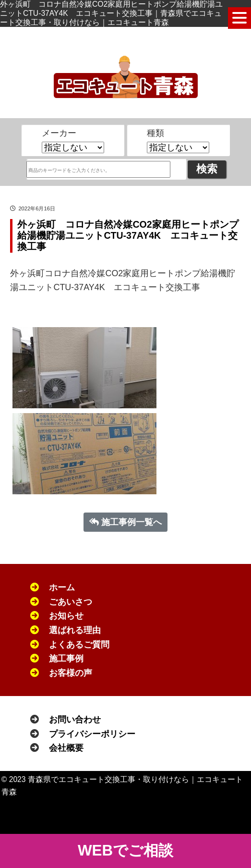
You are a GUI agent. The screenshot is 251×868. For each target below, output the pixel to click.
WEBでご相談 (125, 850)
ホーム (62, 587)
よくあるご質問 (79, 645)
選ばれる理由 (75, 630)
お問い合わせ (75, 720)
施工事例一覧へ (126, 522)
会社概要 (66, 748)
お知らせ (66, 616)
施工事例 (66, 659)
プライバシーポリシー (92, 734)
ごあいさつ (71, 602)
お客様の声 (71, 673)
